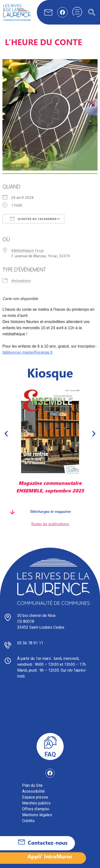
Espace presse (35, 797)
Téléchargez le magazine (50, 511)
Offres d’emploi (36, 809)
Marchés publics (36, 803)
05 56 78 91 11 (30, 643)
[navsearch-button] (92, 12)
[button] (6, 434)
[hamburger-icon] (77, 12)
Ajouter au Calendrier (33, 219)
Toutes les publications (50, 524)
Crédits (28, 821)
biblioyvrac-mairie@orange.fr (28, 352)
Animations (21, 280)
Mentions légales (37, 815)
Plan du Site (32, 785)
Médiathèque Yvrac (27, 250)
